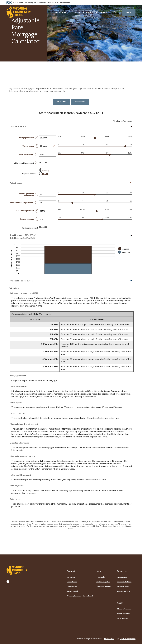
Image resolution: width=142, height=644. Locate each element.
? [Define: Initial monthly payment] (37, 163)
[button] (71, 126)
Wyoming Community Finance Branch (80, 596)
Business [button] (75, 13)
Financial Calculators (124, 582)
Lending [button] (88, 13)
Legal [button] (99, 571)
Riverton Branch (72, 591)
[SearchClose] (115, 13)
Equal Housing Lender (128, 639)
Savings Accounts (123, 614)
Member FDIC (109, 639)
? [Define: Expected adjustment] (37, 211)
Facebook (8, 582)
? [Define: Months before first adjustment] (37, 194)
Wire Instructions (123, 591)
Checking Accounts (124, 609)
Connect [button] (102, 13)
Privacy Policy (101, 577)
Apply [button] (120, 603)
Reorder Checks (123, 586)
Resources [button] (122, 571)
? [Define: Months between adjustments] (37, 203)
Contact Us (71, 577)
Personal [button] (61, 13)
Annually (46, 170)
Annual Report (122, 577)
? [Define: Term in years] (37, 146)
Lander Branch (72, 582)
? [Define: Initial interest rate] (37, 154)
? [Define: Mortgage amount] (37, 138)
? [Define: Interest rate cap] (37, 219)
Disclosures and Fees (103, 586)
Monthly (45, 174)
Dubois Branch (72, 586)
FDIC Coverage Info (103, 582)
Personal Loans (122, 618)
